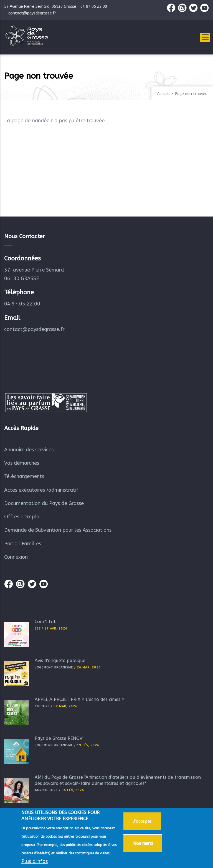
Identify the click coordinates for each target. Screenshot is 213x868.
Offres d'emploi (22, 517)
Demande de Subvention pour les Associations (58, 530)
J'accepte (142, 823)
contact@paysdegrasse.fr (34, 329)
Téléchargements (24, 476)
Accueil (163, 94)
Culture (42, 706)
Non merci (143, 845)
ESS (38, 629)
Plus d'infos (35, 863)
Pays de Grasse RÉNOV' (59, 738)
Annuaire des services (29, 450)
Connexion (16, 557)
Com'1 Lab (46, 622)
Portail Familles (23, 544)
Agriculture (46, 790)
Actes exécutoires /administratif (41, 490)
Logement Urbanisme (54, 667)
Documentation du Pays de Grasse (44, 503)
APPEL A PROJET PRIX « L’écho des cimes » (79, 699)
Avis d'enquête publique (60, 661)
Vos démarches (22, 463)
